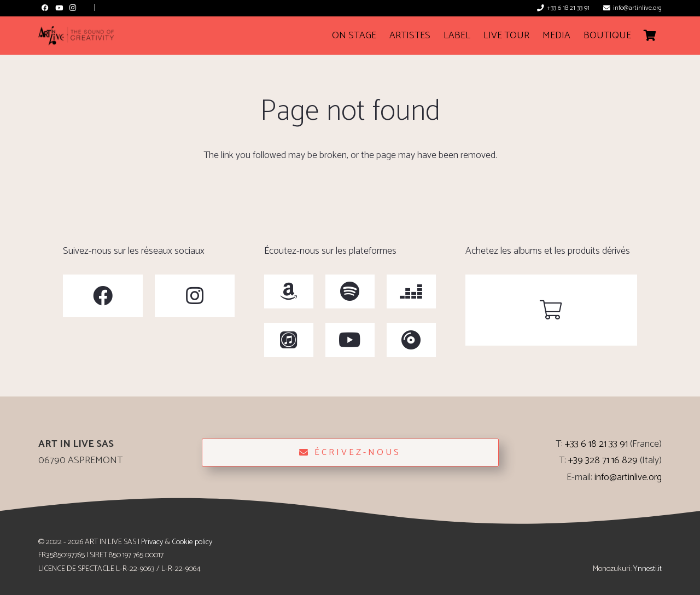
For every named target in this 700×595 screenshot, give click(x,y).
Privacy (152, 542)
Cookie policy (192, 542)
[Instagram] (72, 8)
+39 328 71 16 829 (603, 460)
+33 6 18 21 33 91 (596, 444)
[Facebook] (45, 8)
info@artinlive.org (628, 477)
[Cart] (650, 36)
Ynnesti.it (647, 569)
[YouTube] (59, 8)
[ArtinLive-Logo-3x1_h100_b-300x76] (76, 36)
